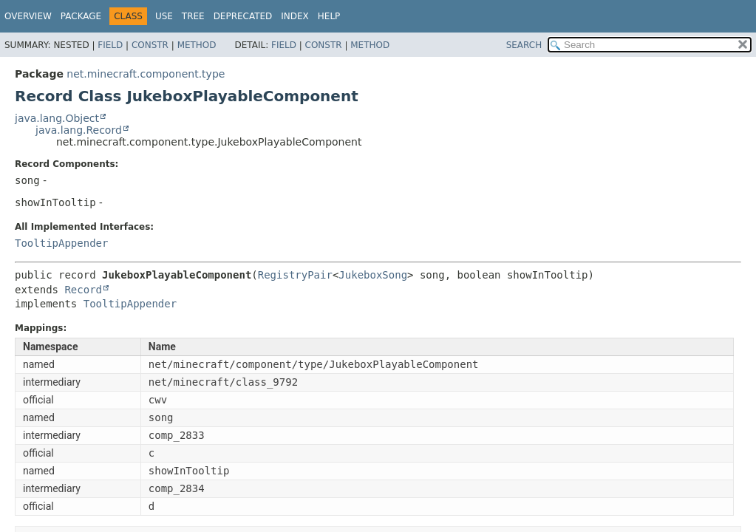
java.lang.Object (57, 118)
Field (110, 45)
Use (164, 16)
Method (197, 45)
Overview (28, 16)
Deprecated (243, 16)
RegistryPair (295, 275)
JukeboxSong (373, 275)
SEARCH (524, 45)
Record (83, 290)
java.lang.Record (79, 130)
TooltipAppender (61, 243)
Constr (150, 45)
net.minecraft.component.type (146, 74)
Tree (193, 16)
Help (329, 16)
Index (295, 16)
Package (81, 16)
